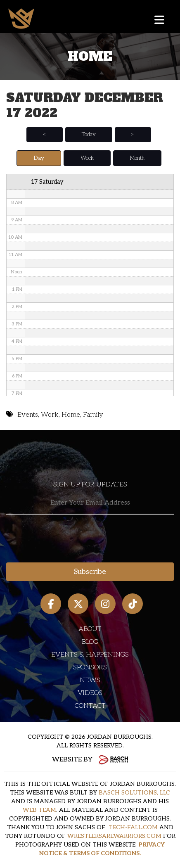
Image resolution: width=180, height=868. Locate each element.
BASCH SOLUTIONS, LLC (134, 793)
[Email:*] (90, 503)
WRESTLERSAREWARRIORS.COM (114, 836)
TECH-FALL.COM (133, 827)
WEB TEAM (39, 810)
